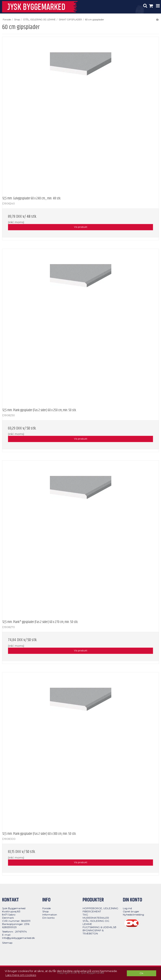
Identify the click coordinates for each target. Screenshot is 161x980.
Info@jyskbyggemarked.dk (18, 938)
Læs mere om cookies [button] (21, 975)
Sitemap (7, 943)
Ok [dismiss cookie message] (142, 973)
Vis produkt (81, 227)
